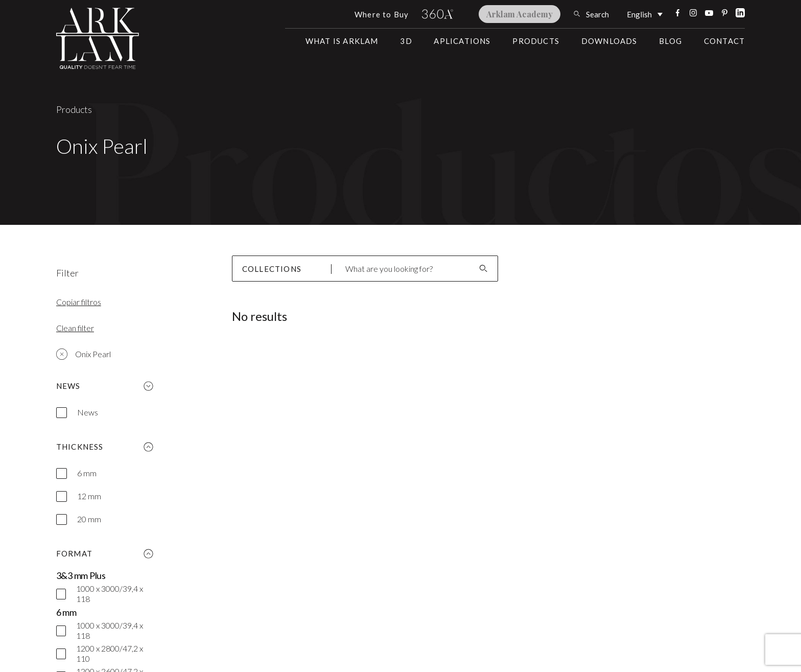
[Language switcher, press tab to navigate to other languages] (645, 14)
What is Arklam (342, 41)
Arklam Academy (520, 14)
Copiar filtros (79, 302)
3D (406, 41)
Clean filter (75, 328)
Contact (724, 41)
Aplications (462, 41)
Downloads (609, 41)
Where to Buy (382, 14)
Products (536, 41)
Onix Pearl (84, 354)
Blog (670, 41)
